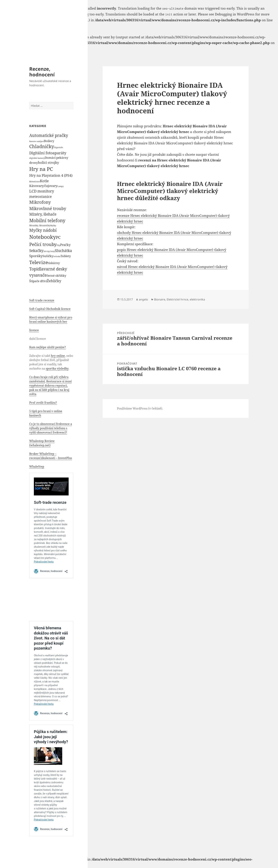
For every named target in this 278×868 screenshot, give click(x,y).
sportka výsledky (57, 368)
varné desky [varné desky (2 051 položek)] (55, 269)
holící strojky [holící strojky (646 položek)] (48, 162)
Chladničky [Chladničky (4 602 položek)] (42, 146)
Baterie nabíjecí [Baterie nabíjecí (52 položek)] (37, 141)
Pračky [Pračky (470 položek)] (65, 245)
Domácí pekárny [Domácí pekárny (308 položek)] (56, 158)
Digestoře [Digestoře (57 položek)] (59, 147)
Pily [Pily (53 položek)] (58, 245)
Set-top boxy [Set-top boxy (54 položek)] (49, 251)
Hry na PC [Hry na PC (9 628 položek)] (41, 169)
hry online (58, 356)
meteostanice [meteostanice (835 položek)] (41, 196)
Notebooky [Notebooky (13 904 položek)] (43, 237)
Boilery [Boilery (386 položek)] (49, 141)
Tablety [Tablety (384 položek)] (66, 256)
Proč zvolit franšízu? (43, 403)
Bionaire (160, 299)
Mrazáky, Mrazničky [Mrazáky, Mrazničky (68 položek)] (40, 225)
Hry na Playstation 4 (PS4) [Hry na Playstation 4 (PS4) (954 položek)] (51, 175)
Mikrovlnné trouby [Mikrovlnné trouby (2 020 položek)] (48, 208)
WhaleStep (37, 466)
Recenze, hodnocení (42, 72)
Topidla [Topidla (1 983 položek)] (36, 269)
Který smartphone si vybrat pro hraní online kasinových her (51, 319)
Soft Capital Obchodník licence (50, 309)
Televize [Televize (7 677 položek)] (39, 262)
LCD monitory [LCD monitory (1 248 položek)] (42, 191)
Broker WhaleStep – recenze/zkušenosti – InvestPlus (51, 456)
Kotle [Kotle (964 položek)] (44, 181)
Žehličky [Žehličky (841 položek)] (54, 281)
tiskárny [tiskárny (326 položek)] (54, 263)
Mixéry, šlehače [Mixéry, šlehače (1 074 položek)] (43, 214)
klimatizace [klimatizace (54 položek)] (35, 181)
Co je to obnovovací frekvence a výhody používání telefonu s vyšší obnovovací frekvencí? (51, 428)
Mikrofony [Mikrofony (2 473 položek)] (40, 202)
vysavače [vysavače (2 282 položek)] (38, 275)
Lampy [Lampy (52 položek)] (60, 186)
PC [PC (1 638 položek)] (58, 237)
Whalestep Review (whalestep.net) (42, 443)
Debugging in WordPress (235, 14)
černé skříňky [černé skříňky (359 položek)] (56, 276)
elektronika (197, 299)
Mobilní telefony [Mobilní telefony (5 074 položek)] (47, 220)
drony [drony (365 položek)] (34, 163)
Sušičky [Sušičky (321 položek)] (48, 256)
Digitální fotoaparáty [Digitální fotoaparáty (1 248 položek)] (48, 153)
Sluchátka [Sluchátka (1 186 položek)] (63, 250)
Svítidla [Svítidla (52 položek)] (57, 256)
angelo (143, 299)
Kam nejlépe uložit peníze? (48, 347)
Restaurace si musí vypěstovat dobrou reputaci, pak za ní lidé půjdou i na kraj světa (50, 388)
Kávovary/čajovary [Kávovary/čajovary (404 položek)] (43, 186)
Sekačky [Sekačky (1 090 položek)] (36, 251)
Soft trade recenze (42, 300)
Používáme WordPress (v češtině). (140, 408)
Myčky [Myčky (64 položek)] (53, 225)
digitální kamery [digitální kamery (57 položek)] (37, 158)
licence (34, 330)
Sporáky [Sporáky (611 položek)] (36, 256)
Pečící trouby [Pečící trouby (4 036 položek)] (43, 244)
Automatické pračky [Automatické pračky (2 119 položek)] (49, 135)
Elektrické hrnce (177, 299)
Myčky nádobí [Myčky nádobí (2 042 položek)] (43, 230)
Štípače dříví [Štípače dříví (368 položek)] (38, 281)
